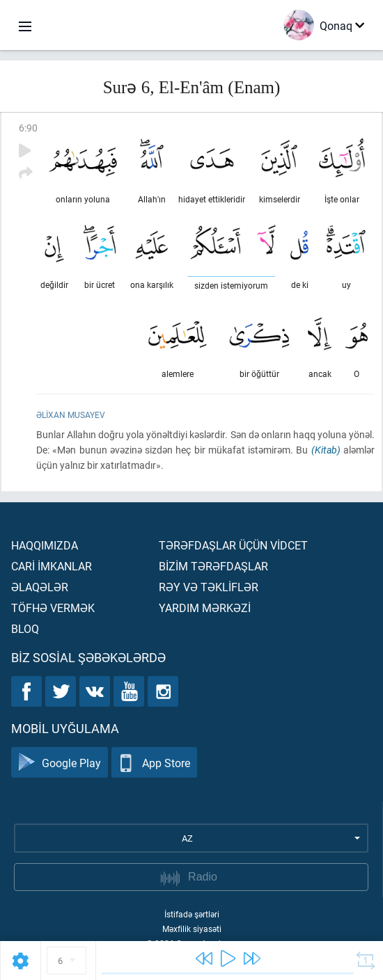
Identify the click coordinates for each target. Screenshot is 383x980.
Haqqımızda (45, 545)
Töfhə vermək (53, 608)
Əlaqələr (40, 587)
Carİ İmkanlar (52, 566)
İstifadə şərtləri (192, 914)
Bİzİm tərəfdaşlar (213, 566)
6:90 (28, 128)
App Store (154, 763)
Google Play (60, 763)
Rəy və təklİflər (209, 587)
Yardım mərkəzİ (205, 608)
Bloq (25, 628)
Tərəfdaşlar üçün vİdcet (233, 545)
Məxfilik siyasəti (192, 929)
